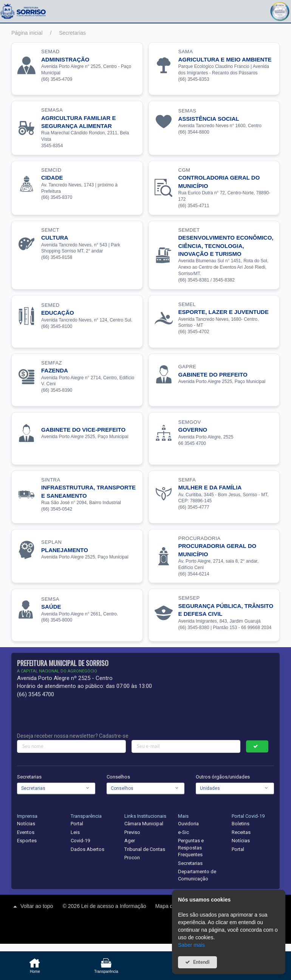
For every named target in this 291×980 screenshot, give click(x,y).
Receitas (241, 832)
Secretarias (72, 33)
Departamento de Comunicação (197, 875)
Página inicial (27, 33)
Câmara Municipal (144, 824)
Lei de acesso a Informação (115, 906)
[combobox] (56, 788)
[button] (280, 10)
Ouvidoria (188, 824)
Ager (130, 841)
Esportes (27, 841)
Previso (132, 832)
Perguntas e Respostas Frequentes (191, 848)
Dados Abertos (87, 849)
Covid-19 (80, 841)
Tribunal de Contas (145, 849)
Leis (75, 832)
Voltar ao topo (32, 906)
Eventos (26, 832)
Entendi (201, 962)
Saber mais (191, 945)
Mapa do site (171, 906)
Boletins (241, 824)
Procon (132, 858)
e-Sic (183, 832)
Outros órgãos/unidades (223, 777)
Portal (77, 824)
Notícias (26, 824)
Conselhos (118, 777)
